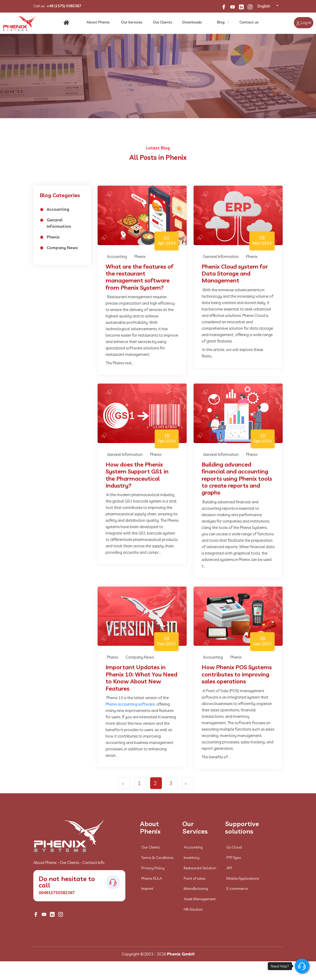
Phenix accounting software (130, 704)
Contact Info (93, 863)
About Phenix (98, 23)
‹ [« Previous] (123, 783)
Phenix (53, 237)
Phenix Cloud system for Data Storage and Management (235, 274)
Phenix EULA (152, 878)
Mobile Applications (243, 878)
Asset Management (200, 899)
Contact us (249, 23)
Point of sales (195, 878)
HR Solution (193, 909)
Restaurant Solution (200, 868)
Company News (62, 248)
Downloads (192, 23)
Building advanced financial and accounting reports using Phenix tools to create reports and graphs (237, 479)
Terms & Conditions (157, 858)
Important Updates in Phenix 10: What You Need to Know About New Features (141, 678)
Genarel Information (59, 223)
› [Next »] (186, 783)
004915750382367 (57, 893)
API (229, 868)
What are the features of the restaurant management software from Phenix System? (139, 277)
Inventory (192, 858)
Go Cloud (234, 847)
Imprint (147, 889)
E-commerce (237, 889)
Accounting (58, 209)
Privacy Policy (153, 868)
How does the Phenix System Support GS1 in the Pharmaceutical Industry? (137, 475)
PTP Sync (234, 858)
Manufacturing (196, 889)
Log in (304, 23)
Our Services (132, 23)
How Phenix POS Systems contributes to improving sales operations (237, 674)
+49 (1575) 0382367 (64, 6)
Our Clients (163, 23)
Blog (220, 23)
